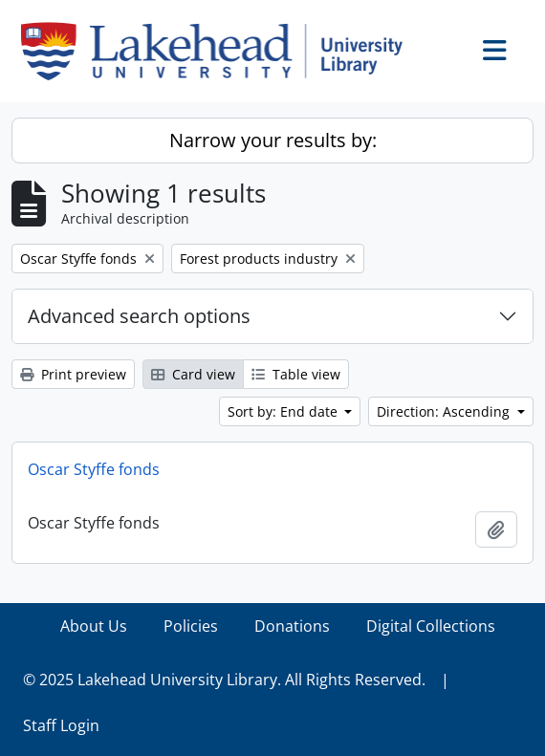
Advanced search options (139, 316)
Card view (193, 374)
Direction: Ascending (445, 411)
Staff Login (61, 725)
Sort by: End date (284, 411)
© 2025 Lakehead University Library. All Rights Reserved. (224, 680)
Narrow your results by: (273, 140)
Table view (296, 374)
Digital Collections (431, 626)
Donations (292, 626)
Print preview (73, 374)
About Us (94, 626)
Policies (191, 626)
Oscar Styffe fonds (94, 469)
